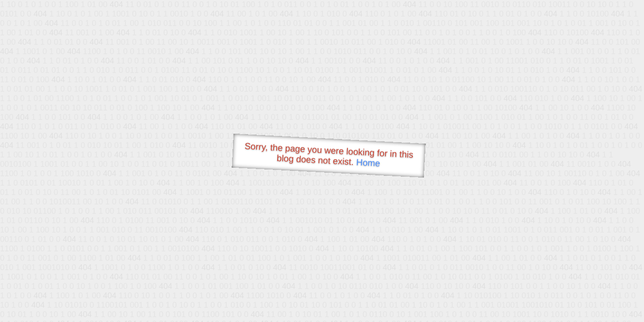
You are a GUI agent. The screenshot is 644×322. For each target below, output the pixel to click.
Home (368, 163)
